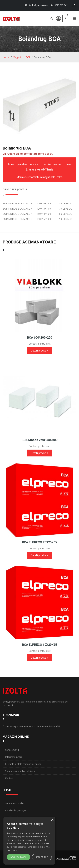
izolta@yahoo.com (38, 5)
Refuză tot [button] (42, 857)
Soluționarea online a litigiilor (20, 771)
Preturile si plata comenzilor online (23, 764)
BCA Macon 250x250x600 (39, 440)
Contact (9, 778)
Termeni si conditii (15, 803)
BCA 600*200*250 (40, 337)
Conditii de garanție (15, 810)
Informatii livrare (14, 757)
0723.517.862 (61, 5)
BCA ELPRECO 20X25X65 (39, 542)
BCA (28, 57)
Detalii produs (39, 351)
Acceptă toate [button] (18, 857)
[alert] (29, 841)
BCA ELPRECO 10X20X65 (39, 645)
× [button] (52, 820)
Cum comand (12, 750)
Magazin (18, 57)
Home (6, 57)
